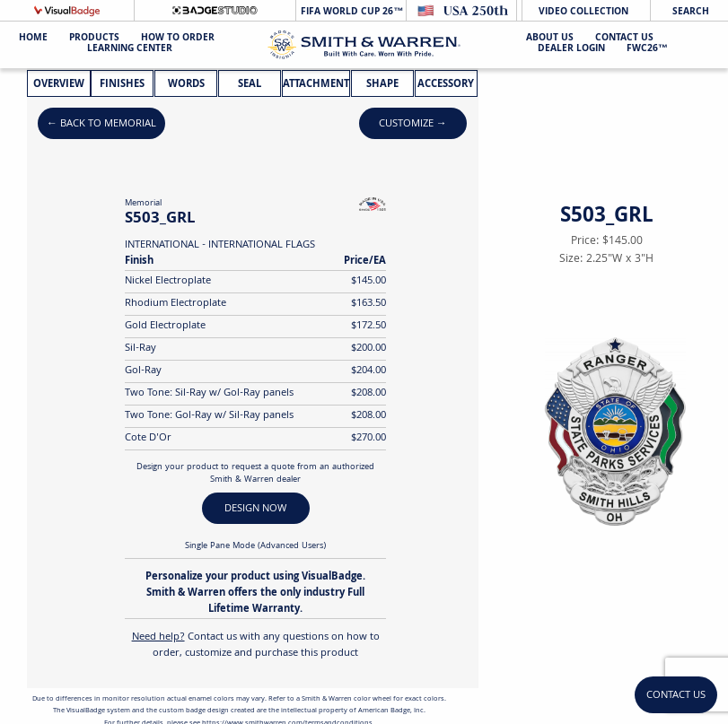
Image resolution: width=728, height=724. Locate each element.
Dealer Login (571, 50)
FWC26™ (647, 50)
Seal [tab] (250, 85)
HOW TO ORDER (178, 39)
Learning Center (130, 50)
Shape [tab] (382, 85)
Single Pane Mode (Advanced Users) (255, 546)
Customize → (413, 124)
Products (94, 39)
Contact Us (624, 39)
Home (33, 39)
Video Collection (583, 12)
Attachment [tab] (316, 85)
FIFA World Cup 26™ (351, 12)
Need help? (158, 637)
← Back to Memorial (101, 124)
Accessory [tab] (446, 85)
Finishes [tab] (122, 85)
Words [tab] (186, 85)
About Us (550, 39)
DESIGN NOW (255, 509)
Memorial (143, 204)
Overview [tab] (59, 85)
